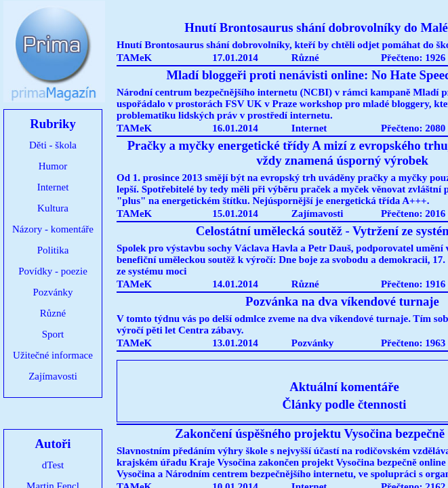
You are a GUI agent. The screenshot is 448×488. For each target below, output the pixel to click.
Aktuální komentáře (344, 387)
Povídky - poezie (53, 271)
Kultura (53, 208)
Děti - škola (53, 145)
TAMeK (134, 58)
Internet (53, 187)
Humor (53, 166)
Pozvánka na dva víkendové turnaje (342, 301)
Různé (53, 313)
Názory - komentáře (53, 229)
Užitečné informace (53, 355)
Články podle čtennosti (345, 404)
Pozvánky (53, 292)
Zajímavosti (53, 376)
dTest (53, 465)
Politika (53, 250)
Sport (53, 334)
